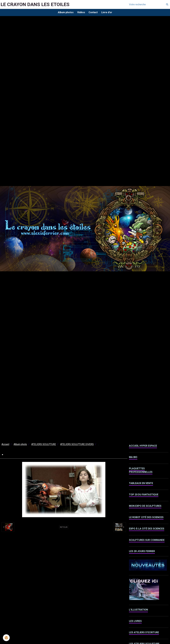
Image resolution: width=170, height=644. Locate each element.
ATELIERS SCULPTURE (44, 445)
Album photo (20, 445)
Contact (94, 13)
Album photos (64, 13)
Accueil (5, 445)
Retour (64, 528)
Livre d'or (108, 13)
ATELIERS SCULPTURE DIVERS (77, 445)
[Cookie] (6, 638)
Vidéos (81, 13)
